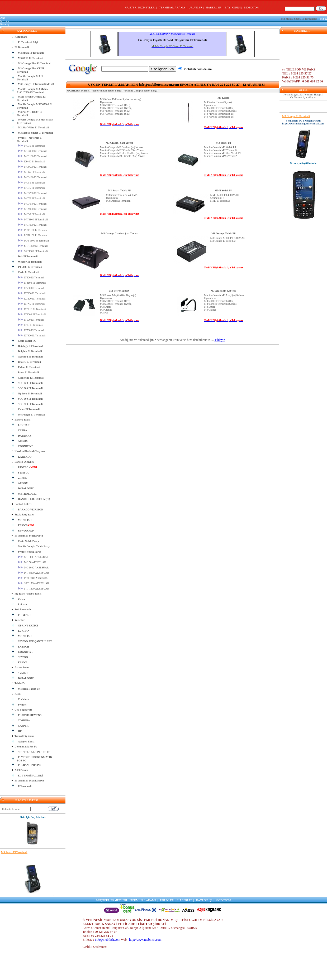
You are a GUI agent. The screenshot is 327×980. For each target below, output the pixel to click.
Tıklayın (220, 340)
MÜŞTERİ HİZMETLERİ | (141, 7)
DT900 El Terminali (32, 293)
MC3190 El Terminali (33, 177)
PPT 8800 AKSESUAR (34, 573)
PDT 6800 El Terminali (33, 241)
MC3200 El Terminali (33, 193)
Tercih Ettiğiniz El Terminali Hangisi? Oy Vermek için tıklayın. (303, 96)
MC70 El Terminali (31, 198)
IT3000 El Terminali (32, 314)
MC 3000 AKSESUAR (33, 557)
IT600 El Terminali (31, 288)
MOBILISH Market (78, 91)
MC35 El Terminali (31, 146)
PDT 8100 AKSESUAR (34, 578)
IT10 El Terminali (30, 325)
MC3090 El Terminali (33, 151)
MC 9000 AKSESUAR (33, 568)
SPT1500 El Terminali (33, 251)
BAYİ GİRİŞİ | (234, 7)
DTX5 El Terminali (31, 304)
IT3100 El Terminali (32, 283)
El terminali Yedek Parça (107, 91)
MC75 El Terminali (31, 188)
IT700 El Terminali (31, 330)
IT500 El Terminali (31, 320)
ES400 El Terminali (32, 161)
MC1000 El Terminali (33, 225)
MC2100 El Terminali (33, 156)
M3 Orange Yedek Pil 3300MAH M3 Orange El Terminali (228, 239)
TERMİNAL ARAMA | (173, 7)
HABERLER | (215, 7)
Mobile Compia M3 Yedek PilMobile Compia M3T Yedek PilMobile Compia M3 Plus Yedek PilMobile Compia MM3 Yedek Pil (223, 152)
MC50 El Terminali (31, 214)
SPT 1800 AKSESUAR (34, 589)
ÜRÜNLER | (197, 7)
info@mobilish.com (107, 940)
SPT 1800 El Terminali (33, 246)
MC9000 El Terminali (33, 209)
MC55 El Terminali (31, 183)
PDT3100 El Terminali (33, 230)
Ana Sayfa (4, 19)
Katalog (5, 24)
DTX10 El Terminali (32, 309)
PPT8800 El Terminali (33, 219)
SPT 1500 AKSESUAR (34, 583)
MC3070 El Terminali (33, 204)
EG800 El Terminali (32, 299)
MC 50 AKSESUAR (32, 562)
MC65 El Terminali (31, 172)
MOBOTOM (252, 7)
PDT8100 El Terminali (33, 235)
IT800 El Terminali (31, 277)
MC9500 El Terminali (33, 167)
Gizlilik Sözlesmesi (95, 947)
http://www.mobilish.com (145, 940)
